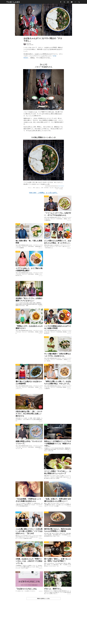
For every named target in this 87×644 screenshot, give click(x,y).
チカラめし (61, 189)
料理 (34, 188)
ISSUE (46, 425)
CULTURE (18, 282)
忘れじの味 (52, 188)
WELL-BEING (18, 513)
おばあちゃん (38, 188)
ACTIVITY (46, 197)
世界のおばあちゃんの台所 (59, 188)
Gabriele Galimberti (61, 186)
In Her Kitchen (46, 188)
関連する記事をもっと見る (43, 599)
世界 (42, 188)
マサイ (57, 189)
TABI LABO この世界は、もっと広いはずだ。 (43, 193)
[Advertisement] (43, 625)
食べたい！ (30, 188)
